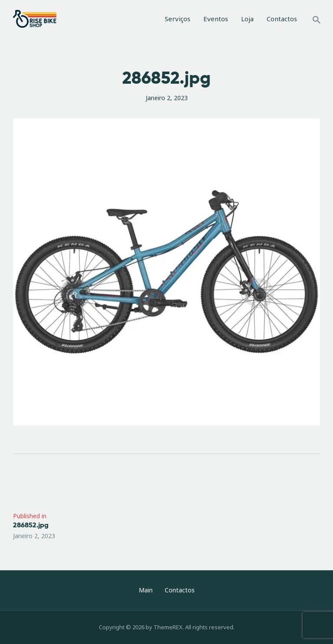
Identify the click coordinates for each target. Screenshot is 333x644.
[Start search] (317, 20)
